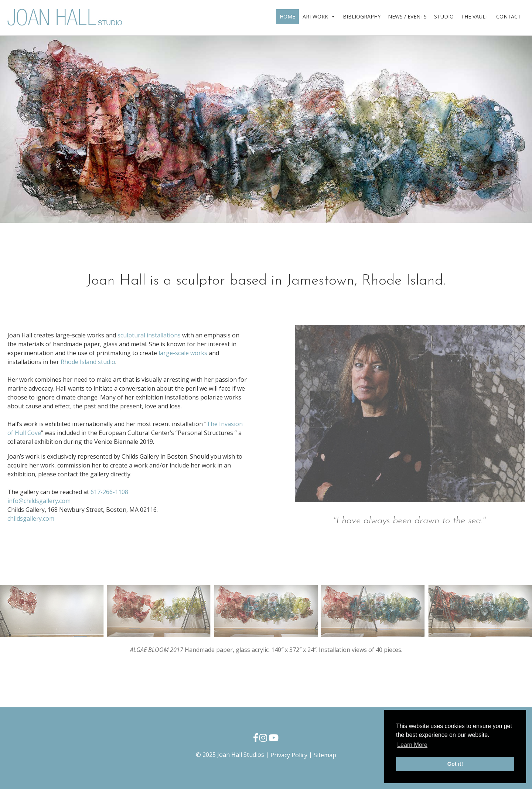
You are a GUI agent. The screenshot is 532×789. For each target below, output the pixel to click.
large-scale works (183, 353)
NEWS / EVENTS (407, 16)
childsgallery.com (31, 518)
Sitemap (325, 755)
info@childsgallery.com (39, 501)
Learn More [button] (412, 745)
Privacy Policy (289, 755)
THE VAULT (475, 16)
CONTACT (509, 16)
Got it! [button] (455, 764)
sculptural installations (149, 335)
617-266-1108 (109, 492)
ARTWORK (319, 16)
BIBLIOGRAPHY (362, 16)
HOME (287, 16)
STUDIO (444, 16)
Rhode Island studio (88, 362)
